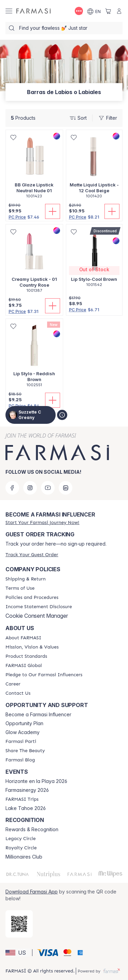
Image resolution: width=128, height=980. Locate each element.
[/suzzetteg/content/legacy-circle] (21, 839)
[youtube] (48, 488)
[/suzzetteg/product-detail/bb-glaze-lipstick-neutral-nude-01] (34, 168)
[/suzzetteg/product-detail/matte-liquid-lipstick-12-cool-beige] (94, 168)
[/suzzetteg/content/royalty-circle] (21, 848)
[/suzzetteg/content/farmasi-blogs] (20, 760)
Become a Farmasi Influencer (38, 715)
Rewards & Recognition (32, 829)
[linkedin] (66, 488)
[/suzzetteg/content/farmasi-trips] (22, 799)
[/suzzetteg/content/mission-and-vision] (32, 647)
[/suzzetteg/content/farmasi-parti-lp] (21, 742)
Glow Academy (23, 732)
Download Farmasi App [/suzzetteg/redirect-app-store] (32, 892)
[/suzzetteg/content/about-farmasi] (23, 638)
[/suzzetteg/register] (42, 522)
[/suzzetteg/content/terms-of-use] (20, 588)
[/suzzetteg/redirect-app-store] (19, 924)
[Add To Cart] (53, 211)
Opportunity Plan (24, 723)
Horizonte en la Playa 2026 (36, 781)
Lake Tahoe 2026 (26, 808)
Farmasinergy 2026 (27, 790)
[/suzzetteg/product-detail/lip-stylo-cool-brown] (94, 259)
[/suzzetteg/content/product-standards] (26, 656)
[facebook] (12, 488)
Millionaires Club (24, 857)
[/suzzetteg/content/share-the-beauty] (25, 751)
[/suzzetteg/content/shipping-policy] (26, 579)
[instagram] (30, 488)
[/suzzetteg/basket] (108, 11)
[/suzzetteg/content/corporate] (24, 666)
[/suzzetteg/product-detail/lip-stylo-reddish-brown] (34, 357)
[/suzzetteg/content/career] (13, 684)
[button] (18, 953)
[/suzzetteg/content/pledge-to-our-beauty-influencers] (44, 675)
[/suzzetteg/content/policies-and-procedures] (32, 598)
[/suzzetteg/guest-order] (32, 555)
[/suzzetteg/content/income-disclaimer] (39, 607)
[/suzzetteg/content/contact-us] (18, 693)
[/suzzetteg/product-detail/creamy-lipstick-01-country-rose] (34, 262)
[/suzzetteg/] (33, 11)
